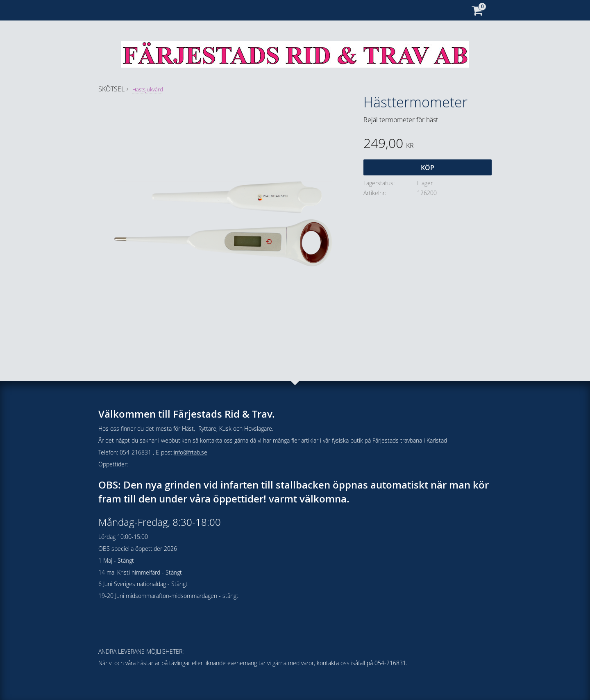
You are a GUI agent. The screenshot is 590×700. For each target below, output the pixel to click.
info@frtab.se (191, 452)
